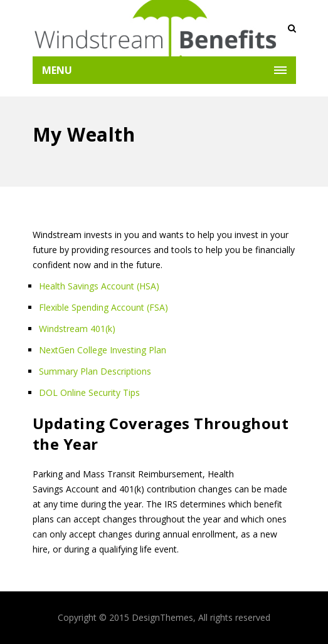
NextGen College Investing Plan (103, 350)
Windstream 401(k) (77, 329)
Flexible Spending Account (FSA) (103, 307)
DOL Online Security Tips (89, 392)
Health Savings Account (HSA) (99, 286)
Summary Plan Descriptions (95, 371)
